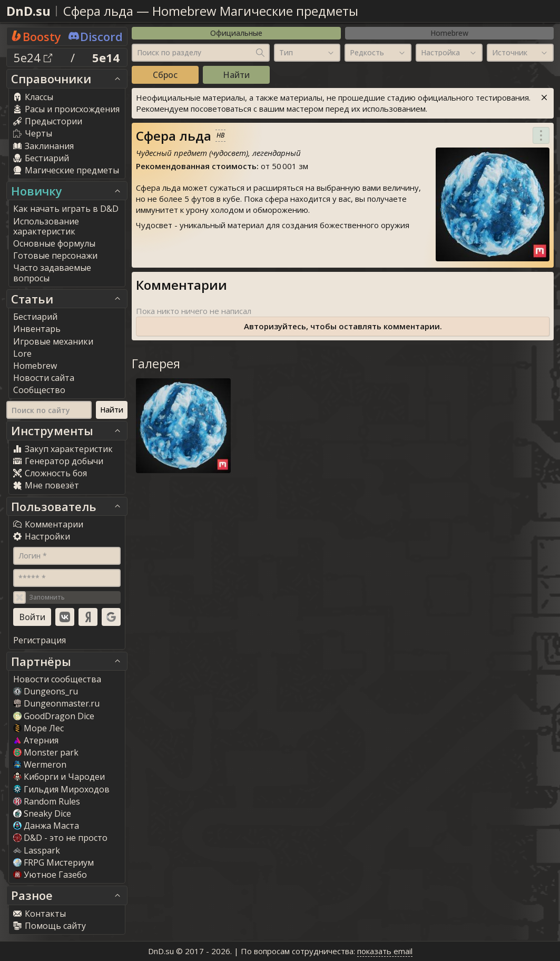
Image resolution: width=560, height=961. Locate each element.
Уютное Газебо (50, 875)
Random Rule (47, 801)
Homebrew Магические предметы (255, 11)
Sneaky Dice (42, 813)
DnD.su (28, 11)
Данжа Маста (46, 826)
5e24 (33, 57)
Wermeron (40, 764)
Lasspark (37, 850)
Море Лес (38, 728)
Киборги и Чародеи (59, 777)
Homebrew (449, 33)
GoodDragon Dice (54, 716)
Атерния (36, 740)
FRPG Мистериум (53, 862)
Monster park (46, 752)
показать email (385, 951)
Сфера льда (98, 11)
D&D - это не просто (60, 838)
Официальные (236, 33)
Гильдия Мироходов (61, 789)
